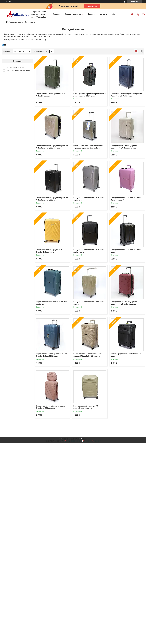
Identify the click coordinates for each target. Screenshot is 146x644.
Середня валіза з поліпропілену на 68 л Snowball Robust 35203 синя (52, 355)
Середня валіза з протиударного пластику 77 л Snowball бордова (124, 303)
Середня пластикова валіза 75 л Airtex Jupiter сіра (89, 199)
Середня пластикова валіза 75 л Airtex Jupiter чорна (89, 251)
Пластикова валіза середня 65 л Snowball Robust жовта (49, 251)
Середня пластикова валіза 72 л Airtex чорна (126, 251)
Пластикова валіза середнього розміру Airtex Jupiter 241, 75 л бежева (52, 147)
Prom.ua (84, 439)
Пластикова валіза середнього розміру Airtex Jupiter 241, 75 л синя (127, 95)
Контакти (103, 14)
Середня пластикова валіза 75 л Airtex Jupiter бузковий (126, 199)
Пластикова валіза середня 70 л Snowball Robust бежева (86, 407)
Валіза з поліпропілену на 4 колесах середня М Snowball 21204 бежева (88, 355)
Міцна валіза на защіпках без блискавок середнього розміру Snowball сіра (89, 147)
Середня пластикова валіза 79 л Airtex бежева (89, 303)
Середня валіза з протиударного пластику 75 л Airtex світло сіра (124, 147)
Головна (57, 14)
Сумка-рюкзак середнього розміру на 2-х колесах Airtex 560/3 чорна (90, 95)
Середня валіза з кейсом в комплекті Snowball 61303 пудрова (51, 407)
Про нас (91, 14)
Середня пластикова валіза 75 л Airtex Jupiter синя (51, 303)
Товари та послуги (73, 14)
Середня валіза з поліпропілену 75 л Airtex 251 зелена (50, 95)
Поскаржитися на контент (74, 441)
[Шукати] (132, 14)
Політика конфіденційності (92, 441)
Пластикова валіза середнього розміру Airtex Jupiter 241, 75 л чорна (52, 199)
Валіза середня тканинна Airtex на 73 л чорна (126, 355)
